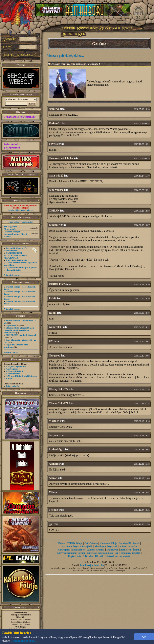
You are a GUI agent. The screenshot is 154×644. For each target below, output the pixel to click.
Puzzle (136, 543)
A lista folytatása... (12, 275)
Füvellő (53, 144)
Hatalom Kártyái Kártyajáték (77, 546)
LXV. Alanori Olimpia (17, 260)
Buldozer (54, 225)
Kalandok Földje (108, 543)
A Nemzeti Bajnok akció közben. (21, 376)
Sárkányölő (125, 543)
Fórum (81, 553)
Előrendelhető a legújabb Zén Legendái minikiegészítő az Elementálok (19, 330)
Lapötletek (11, 325)
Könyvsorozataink (66, 553)
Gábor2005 (56, 327)
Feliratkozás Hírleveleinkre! (20, 117)
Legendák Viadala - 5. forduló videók (15, 249)
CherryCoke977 (59, 389)
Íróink (136, 550)
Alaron (53, 478)
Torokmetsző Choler (61, 158)
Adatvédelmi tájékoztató (118, 556)
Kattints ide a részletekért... (21, 210)
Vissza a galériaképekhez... (65, 56)
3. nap (9, 378)
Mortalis (54, 421)
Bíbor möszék (13, 386)
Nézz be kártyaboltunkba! (21, 222)
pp (50, 524)
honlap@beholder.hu (21, 615)
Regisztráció (74, 556)
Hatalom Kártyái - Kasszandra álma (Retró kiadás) (15, 234)
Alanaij (53, 464)
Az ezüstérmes (13, 374)
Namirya (54, 109)
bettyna (53, 435)
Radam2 (54, 123)
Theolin (53, 510)
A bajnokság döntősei (16, 366)
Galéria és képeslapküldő (100, 553)
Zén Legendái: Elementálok (10, 228)
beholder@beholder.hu (92, 565)
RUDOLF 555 (57, 284)
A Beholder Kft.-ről (93, 556)
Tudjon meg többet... (24, 641)
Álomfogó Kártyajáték (106, 546)
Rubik (53, 298)
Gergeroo (55, 356)
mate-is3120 (56, 176)
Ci (50, 492)
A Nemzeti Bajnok (15, 371)
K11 (51, 341)
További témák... (12, 352)
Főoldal (61, 543)
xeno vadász (56, 190)
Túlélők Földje (75, 543)
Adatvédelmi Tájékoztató (12, 146)
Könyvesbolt (79, 550)
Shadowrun (112, 550)
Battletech (126, 550)
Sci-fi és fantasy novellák (128, 553)
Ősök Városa (91, 543)
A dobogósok (12, 369)
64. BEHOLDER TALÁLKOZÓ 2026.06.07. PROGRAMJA (16, 255)
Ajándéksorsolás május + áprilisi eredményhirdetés (20, 269)
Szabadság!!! (57, 449)
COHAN (54, 211)
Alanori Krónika (96, 550)
